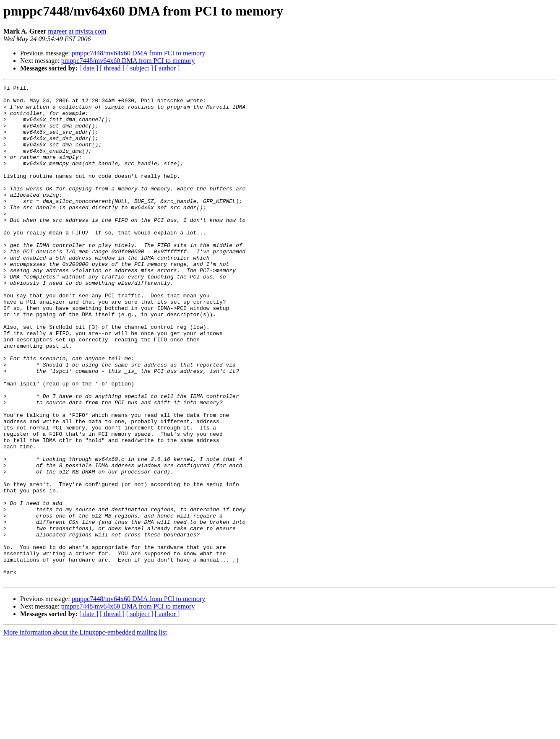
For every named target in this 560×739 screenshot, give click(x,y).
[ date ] (89, 68)
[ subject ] (140, 68)
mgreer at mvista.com (77, 31)
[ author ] (167, 68)
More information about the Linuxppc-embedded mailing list (85, 732)
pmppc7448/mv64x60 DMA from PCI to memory (139, 53)
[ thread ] (112, 68)
